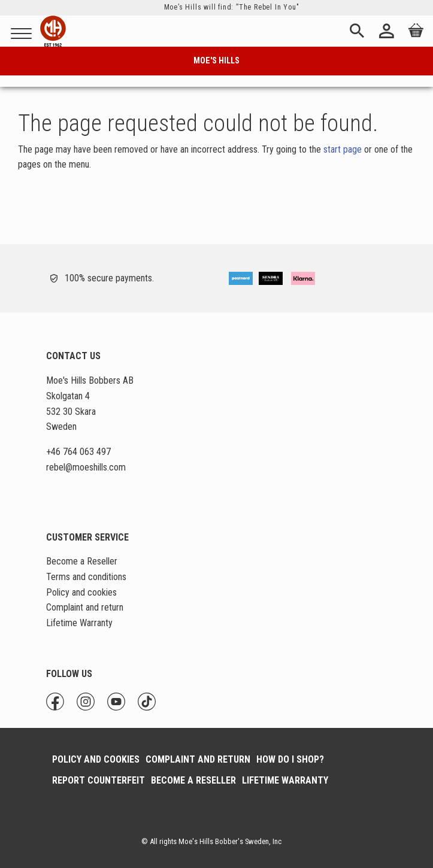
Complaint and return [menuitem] (85, 607)
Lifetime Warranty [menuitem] (79, 623)
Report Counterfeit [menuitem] (99, 780)
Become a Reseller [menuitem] (82, 561)
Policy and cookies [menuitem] (81, 592)
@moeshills (86, 467)
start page (343, 149)
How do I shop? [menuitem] (290, 759)
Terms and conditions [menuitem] (86, 577)
